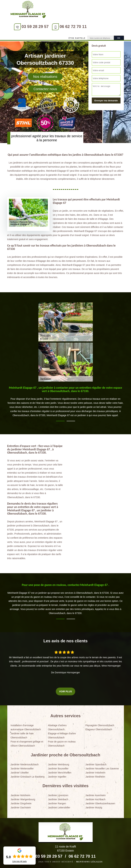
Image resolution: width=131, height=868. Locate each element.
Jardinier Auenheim (96, 795)
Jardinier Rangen (57, 803)
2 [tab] (71, 421)
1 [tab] (60, 421)
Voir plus (65, 691)
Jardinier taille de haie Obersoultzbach (22, 736)
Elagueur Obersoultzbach (99, 729)
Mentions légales (89, 862)
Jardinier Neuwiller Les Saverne (102, 769)
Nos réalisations (45, 77)
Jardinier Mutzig (94, 808)
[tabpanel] (66, 403)
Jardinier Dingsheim (21, 803)
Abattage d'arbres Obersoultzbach (57, 727)
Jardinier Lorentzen (58, 795)
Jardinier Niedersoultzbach (25, 764)
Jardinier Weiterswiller (22, 769)
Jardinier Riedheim (95, 777)
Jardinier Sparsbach (96, 764)
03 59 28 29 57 (35, 27)
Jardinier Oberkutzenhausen (100, 803)
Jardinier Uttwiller (20, 773)
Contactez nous (45, 89)
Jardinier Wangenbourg (23, 799)
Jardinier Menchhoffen (60, 773)
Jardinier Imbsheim (95, 773)
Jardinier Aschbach (95, 799)
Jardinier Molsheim (21, 795)
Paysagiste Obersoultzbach (100, 725)
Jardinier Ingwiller (57, 777)
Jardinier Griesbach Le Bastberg (28, 777)
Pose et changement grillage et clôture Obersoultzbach (27, 744)
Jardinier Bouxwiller (58, 769)
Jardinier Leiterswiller (59, 808)
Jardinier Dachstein (21, 808)
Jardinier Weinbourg (59, 764)
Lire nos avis (19, 861)
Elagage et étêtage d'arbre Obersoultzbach (62, 736)
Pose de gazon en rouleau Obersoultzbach (62, 744)
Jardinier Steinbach (58, 799)
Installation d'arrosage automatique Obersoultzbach (26, 727)
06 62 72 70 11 (73, 27)
